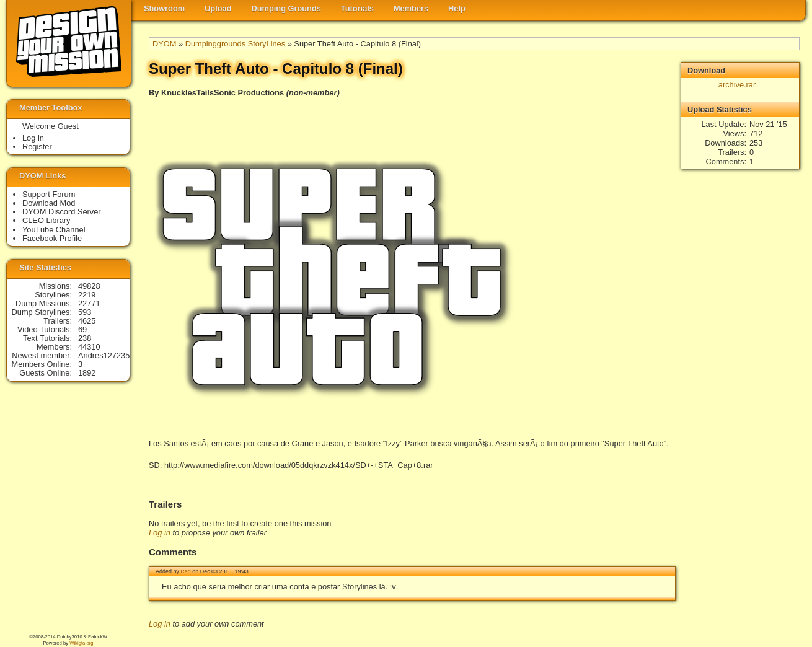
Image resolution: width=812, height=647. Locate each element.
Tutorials (357, 8)
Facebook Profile (52, 238)
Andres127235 (104, 355)
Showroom (164, 8)
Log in (160, 533)
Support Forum (49, 194)
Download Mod (49, 203)
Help (457, 8)
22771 (89, 303)
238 (85, 338)
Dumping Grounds (286, 8)
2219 (87, 295)
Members (411, 8)
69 (82, 329)
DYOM (164, 44)
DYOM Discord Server (62, 212)
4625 (87, 321)
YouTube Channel (54, 230)
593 (85, 312)
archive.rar (737, 85)
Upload (218, 8)
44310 (89, 347)
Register (37, 147)
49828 (89, 286)
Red (185, 571)
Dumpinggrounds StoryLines (235, 44)
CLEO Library (46, 220)
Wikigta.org (81, 643)
